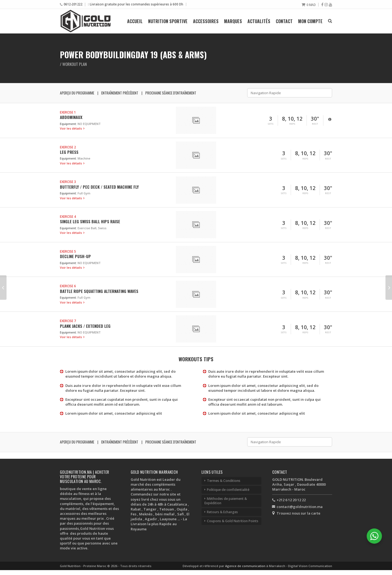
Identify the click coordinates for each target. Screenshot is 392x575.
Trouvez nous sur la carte (298, 513)
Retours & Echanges (222, 512)
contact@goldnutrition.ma (300, 507)
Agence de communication (246, 566)
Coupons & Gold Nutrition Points (233, 521)
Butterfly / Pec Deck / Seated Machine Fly (99, 187)
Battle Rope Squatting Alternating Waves (99, 291)
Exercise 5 (68, 251)
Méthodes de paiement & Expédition (226, 501)
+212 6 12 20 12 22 (291, 500)
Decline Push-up (75, 256)
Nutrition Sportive (168, 21)
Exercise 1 (68, 112)
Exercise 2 (68, 147)
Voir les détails (71, 128)
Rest (315, 124)
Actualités (259, 21)
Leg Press (69, 152)
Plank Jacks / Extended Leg (85, 326)
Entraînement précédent (120, 93)
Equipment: (68, 124)
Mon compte (310, 21)
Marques (233, 21)
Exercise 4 (68, 216)
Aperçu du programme (77, 93)
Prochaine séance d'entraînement (171, 93)
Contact (284, 21)
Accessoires (206, 21)
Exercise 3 (68, 182)
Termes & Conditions (224, 481)
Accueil (135, 21)
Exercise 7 (68, 321)
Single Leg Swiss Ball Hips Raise (90, 221)
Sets (271, 124)
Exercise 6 (68, 286)
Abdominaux (71, 117)
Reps (292, 124)
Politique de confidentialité (228, 490)
